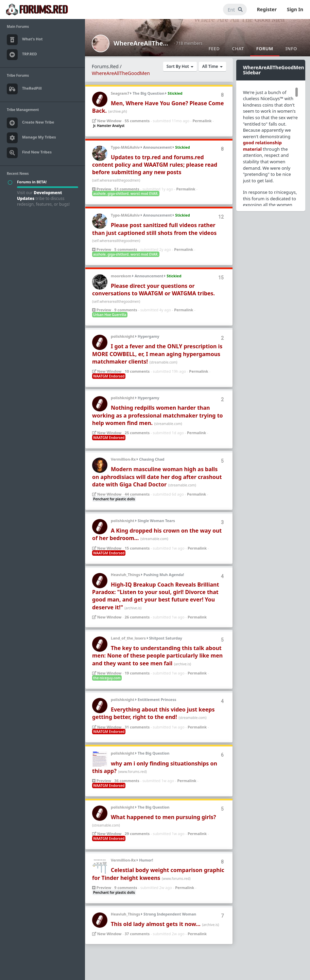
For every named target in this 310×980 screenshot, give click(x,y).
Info (291, 49)
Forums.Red (105, 66)
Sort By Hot (180, 66)
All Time (212, 66)
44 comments (137, 494)
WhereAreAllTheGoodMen (142, 43)
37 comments (137, 934)
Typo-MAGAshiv (125, 147)
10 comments (137, 371)
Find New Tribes (29, 153)
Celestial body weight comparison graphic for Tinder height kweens (158, 874)
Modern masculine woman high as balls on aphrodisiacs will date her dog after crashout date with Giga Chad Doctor (157, 477)
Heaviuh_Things (125, 575)
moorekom (121, 276)
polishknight (123, 336)
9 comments (126, 310)
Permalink (202, 121)
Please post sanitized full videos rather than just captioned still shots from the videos (154, 229)
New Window (107, 121)
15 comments (137, 548)
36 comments (127, 781)
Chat (238, 49)
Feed (214, 49)
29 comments (137, 834)
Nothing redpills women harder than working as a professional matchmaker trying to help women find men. (158, 415)
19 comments (137, 673)
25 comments (137, 433)
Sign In (295, 9)
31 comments (137, 727)
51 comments (127, 189)
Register (267, 9)
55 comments (137, 121)
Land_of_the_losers (128, 638)
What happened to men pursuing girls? (163, 817)
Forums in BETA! (32, 182)
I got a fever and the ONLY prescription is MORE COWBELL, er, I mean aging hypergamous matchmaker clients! (157, 354)
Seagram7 (120, 93)
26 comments (137, 617)
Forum (265, 49)
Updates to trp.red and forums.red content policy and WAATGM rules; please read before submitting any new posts (155, 165)
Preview (102, 189)
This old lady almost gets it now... (156, 924)
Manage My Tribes (31, 138)
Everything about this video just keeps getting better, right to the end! (153, 713)
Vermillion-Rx (123, 459)
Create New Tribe (30, 123)
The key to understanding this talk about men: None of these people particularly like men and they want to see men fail (157, 656)
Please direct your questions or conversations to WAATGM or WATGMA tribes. (153, 290)
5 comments (126, 249)
